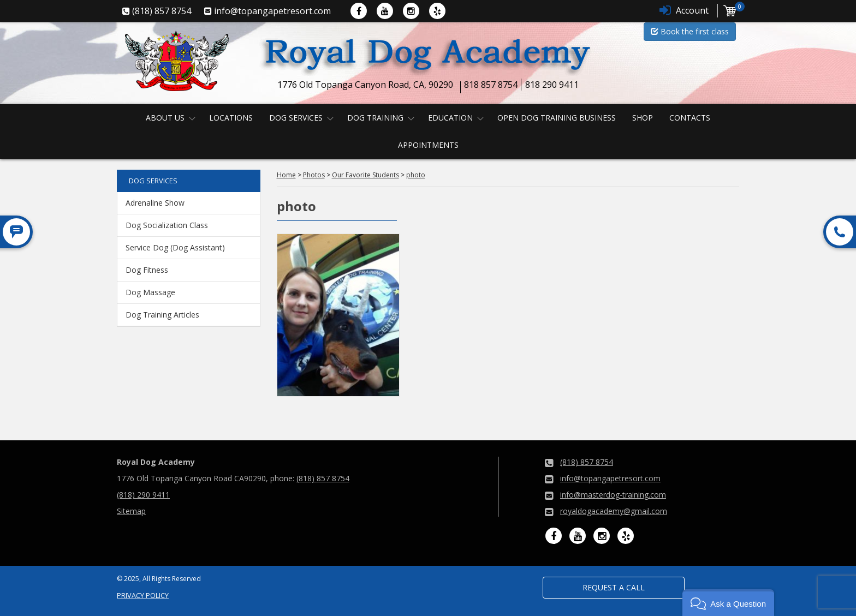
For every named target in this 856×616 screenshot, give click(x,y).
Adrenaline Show (155, 203)
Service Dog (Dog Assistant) (175, 247)
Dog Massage (150, 292)
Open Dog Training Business (557, 118)
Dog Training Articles (162, 315)
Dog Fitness (147, 270)
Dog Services (296, 118)
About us (165, 118)
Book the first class (690, 31)
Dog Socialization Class (167, 225)
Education (450, 118)
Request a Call (614, 587)
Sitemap (131, 511)
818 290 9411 (552, 85)
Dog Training (375, 118)
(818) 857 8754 (323, 478)
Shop (643, 118)
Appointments (428, 145)
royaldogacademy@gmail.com (614, 511)
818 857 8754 (491, 85)
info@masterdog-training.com (613, 495)
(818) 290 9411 (143, 495)
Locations (231, 118)
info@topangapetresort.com (610, 478)
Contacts (690, 118)
